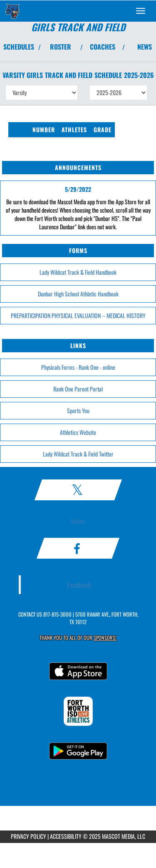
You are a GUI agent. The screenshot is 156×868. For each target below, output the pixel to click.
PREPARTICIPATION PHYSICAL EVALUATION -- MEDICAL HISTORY (78, 315)
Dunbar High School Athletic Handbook (78, 294)
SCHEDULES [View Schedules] (19, 47)
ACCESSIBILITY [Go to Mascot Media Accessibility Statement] (66, 836)
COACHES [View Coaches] (103, 47)
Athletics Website (78, 432)
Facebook (79, 585)
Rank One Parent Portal (78, 389)
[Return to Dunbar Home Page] (12, 11)
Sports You (78, 410)
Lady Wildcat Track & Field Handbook (78, 272)
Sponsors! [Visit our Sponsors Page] (105, 638)
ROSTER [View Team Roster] (61, 47)
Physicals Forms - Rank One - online (78, 367)
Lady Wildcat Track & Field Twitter (78, 454)
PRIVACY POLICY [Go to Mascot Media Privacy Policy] (28, 836)
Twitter (78, 521)
